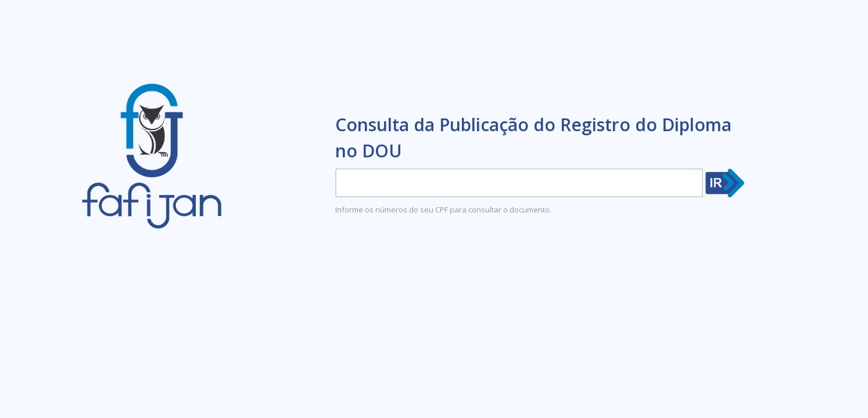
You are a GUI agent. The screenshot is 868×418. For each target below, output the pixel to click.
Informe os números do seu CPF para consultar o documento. (443, 210)
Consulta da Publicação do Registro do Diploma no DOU (533, 138)
